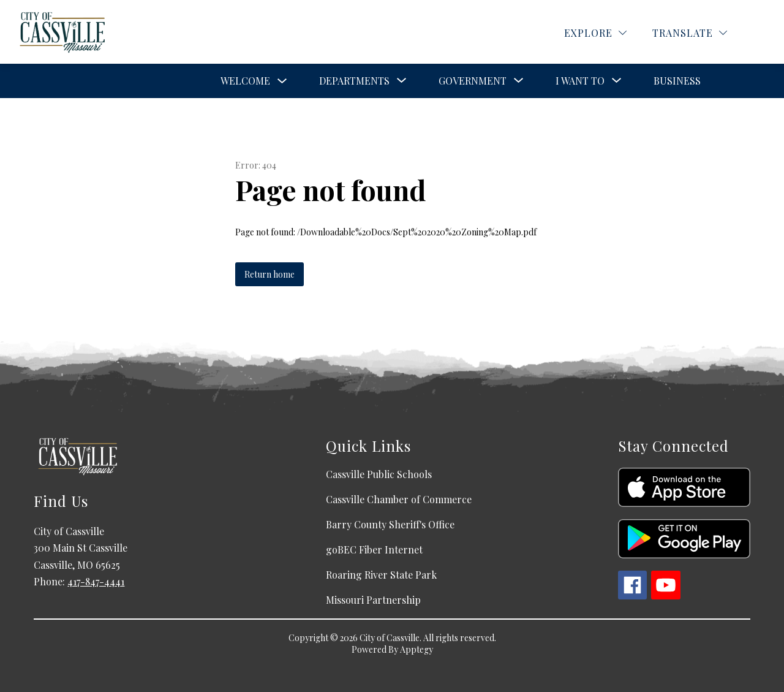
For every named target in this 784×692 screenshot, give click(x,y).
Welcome (245, 81)
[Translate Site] (690, 33)
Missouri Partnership (373, 600)
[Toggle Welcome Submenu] (282, 81)
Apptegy (417, 649)
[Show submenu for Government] (473, 81)
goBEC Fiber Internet (374, 549)
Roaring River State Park (381, 575)
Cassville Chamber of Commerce (399, 499)
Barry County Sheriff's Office (390, 524)
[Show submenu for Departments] (354, 81)
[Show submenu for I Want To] (580, 81)
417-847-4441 (96, 581)
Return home (269, 274)
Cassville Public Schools (379, 474)
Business (677, 81)
